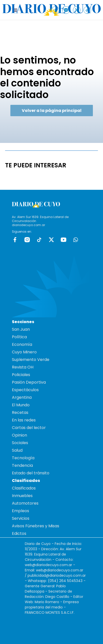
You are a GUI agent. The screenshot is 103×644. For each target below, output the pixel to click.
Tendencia (22, 465)
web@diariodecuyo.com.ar (48, 565)
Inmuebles (22, 496)
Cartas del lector (29, 428)
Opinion (19, 435)
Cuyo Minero (24, 352)
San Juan (21, 329)
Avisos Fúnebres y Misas (36, 526)
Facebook (15, 240)
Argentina (22, 397)
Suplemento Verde (31, 360)
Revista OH (23, 367)
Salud (17, 450)
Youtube (64, 240)
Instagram (27, 240)
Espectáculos (25, 390)
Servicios (21, 518)
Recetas (20, 412)
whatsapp (76, 240)
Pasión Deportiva (29, 382)
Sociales (20, 443)
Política (19, 337)
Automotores (25, 503)
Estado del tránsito (31, 473)
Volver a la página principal (52, 111)
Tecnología (23, 458)
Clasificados (24, 488)
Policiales (21, 375)
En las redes (24, 420)
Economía (22, 344)
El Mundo (21, 405)
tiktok (39, 240)
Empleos (20, 511)
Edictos (19, 533)
